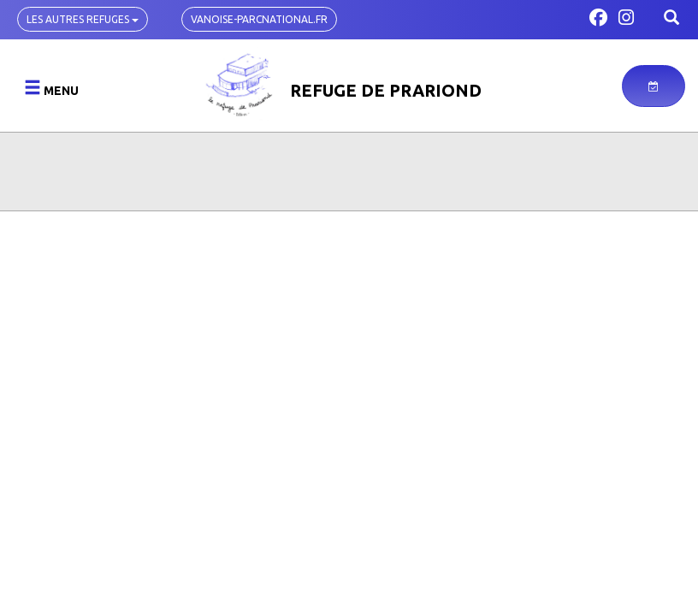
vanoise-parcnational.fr (259, 19)
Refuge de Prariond (386, 90)
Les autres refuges (83, 19)
